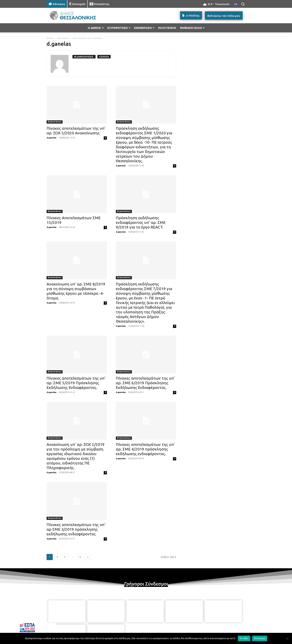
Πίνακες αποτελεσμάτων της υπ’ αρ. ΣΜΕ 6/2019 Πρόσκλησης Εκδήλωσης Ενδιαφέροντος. (145, 383)
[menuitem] (236, 4)
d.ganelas (51, 138)
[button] (243, 4)
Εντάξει (244, 638)
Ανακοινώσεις (55, 122)
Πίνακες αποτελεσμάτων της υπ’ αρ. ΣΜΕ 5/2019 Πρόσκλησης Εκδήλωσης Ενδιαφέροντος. (76, 383)
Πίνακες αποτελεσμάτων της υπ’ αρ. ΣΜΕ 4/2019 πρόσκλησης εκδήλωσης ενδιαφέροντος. (145, 449)
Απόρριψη (260, 638)
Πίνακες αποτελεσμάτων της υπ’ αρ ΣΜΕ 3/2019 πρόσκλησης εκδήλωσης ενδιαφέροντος (76, 529)
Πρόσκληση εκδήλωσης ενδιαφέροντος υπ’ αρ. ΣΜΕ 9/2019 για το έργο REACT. (141, 222)
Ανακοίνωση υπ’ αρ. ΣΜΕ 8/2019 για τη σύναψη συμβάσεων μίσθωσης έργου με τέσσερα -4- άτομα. (76, 291)
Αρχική (50, 38)
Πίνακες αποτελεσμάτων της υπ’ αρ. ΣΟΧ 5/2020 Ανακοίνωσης (76, 131)
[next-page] (88, 557)
